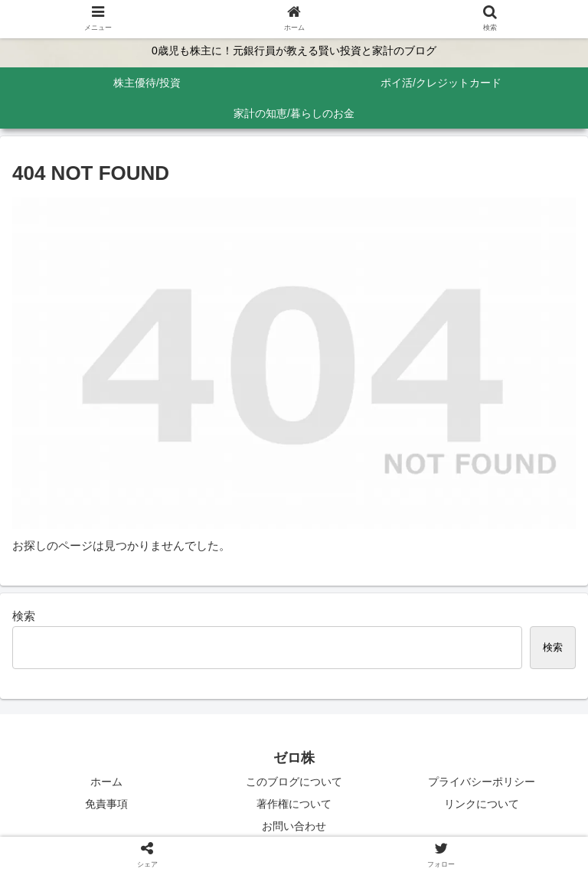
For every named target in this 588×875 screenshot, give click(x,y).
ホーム (106, 782)
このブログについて (294, 782)
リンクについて (482, 804)
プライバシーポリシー (482, 782)
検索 (24, 616)
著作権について (294, 804)
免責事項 (106, 804)
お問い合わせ (294, 826)
